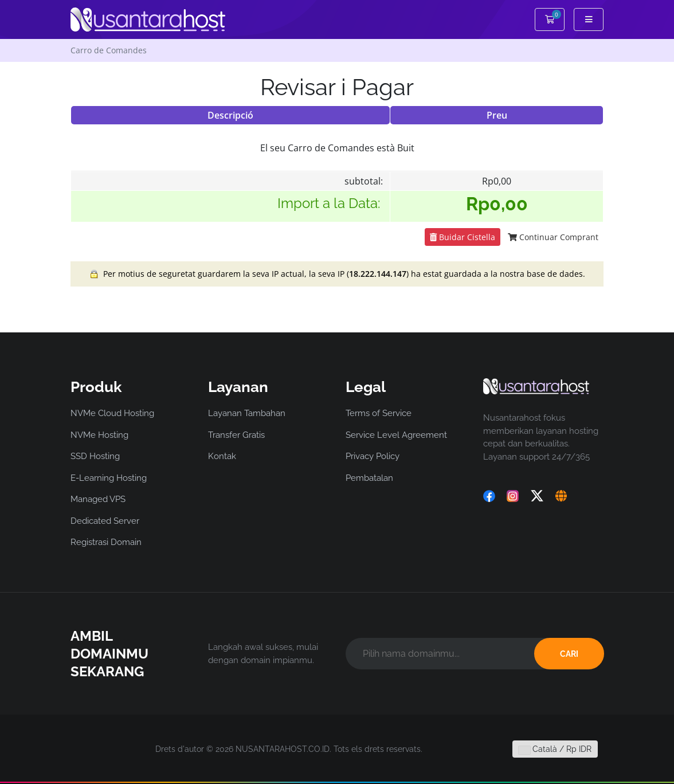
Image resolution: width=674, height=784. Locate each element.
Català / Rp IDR (555, 749)
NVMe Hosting (99, 435)
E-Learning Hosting (109, 478)
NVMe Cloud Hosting (112, 413)
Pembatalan (369, 478)
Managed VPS (98, 499)
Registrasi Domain (106, 542)
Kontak (222, 456)
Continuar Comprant (553, 237)
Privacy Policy (373, 456)
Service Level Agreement (396, 435)
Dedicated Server (105, 521)
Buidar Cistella (463, 237)
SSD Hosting (95, 456)
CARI (569, 654)
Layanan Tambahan (247, 413)
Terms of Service (379, 413)
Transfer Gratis (236, 435)
